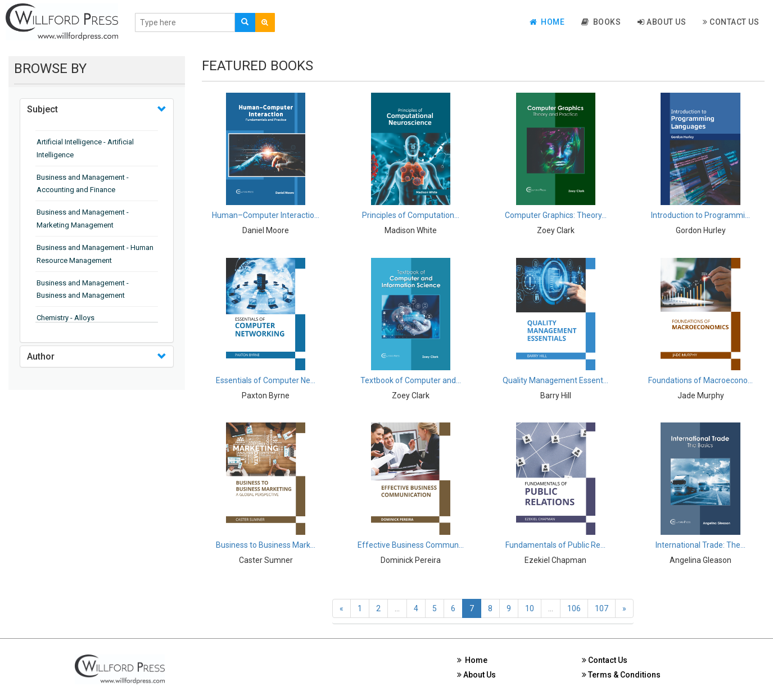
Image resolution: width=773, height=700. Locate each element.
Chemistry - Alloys (65, 318)
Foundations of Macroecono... (700, 380)
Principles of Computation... (411, 215)
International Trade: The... (700, 545)
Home (547, 22)
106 (574, 608)
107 (602, 608)
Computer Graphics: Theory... (556, 215)
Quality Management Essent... (555, 380)
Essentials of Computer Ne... (266, 380)
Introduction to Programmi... (700, 215)
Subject (42, 109)
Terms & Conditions (621, 675)
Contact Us (731, 22)
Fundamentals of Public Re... (555, 545)
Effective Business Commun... (411, 545)
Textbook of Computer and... (411, 380)
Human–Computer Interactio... (266, 215)
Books (601, 22)
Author (41, 356)
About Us (662, 22)
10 (530, 608)
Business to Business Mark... (266, 545)
